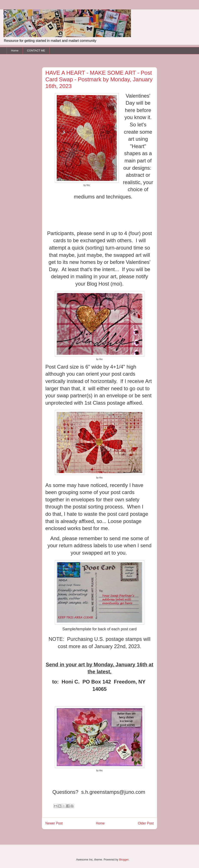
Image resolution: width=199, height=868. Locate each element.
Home (15, 51)
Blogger (124, 860)
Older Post (146, 823)
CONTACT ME (36, 51)
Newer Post (54, 823)
